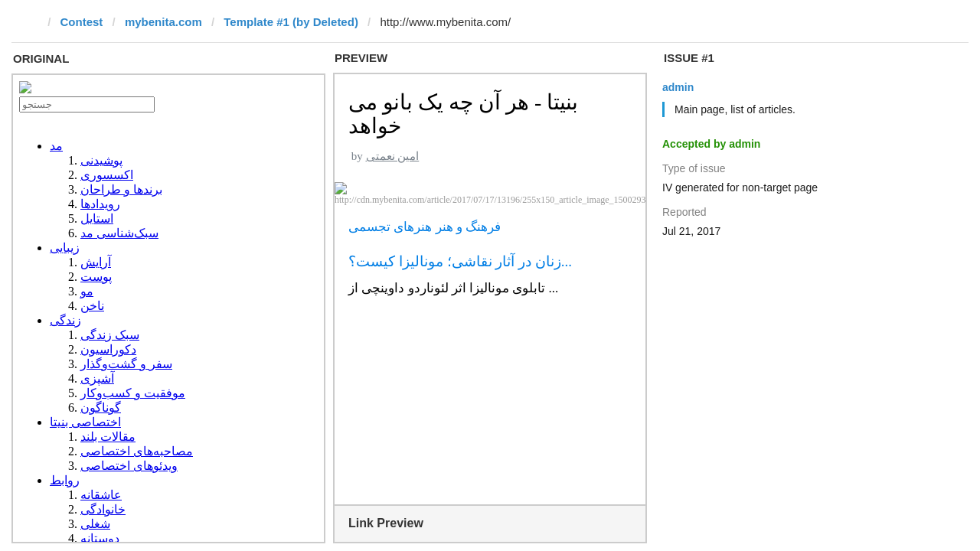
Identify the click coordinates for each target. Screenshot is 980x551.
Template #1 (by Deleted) (291, 22)
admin (678, 87)
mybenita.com (163, 22)
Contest (82, 22)
